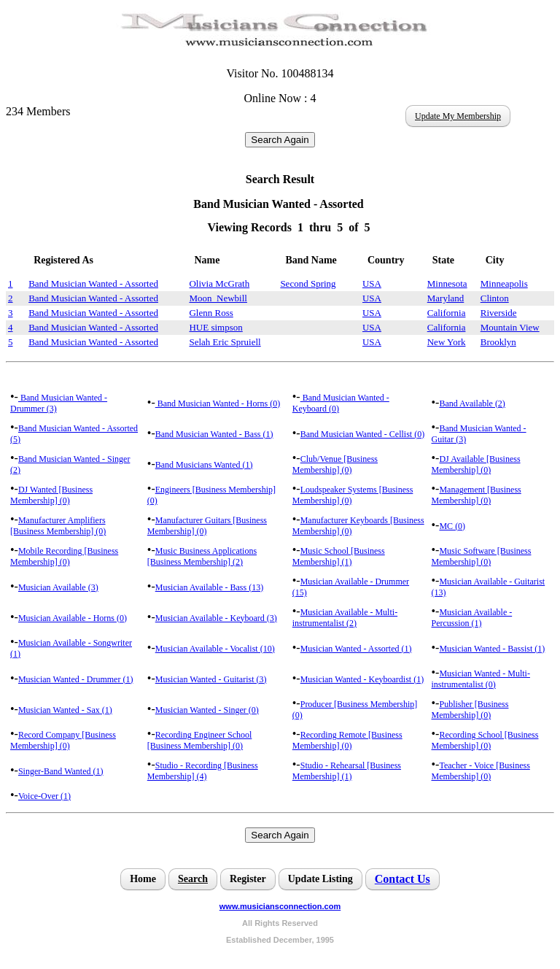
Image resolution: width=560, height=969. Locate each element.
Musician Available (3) (58, 587)
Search (193, 879)
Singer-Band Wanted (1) (61, 771)
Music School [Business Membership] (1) (339, 556)
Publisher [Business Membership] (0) (470, 710)
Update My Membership (458, 116)
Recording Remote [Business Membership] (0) (347, 740)
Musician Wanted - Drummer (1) (75, 679)
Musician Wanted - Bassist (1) (492, 649)
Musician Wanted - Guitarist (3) (211, 679)
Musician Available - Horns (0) (73, 618)
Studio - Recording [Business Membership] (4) (203, 771)
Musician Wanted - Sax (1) (65, 710)
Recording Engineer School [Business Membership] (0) (200, 740)
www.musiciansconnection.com (280, 906)
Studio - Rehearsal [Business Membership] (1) (347, 771)
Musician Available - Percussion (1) (472, 618)
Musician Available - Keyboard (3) (216, 618)
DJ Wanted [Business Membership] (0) (51, 495)
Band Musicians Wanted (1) (204, 465)
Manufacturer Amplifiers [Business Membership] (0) (58, 526)
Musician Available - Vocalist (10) (215, 649)
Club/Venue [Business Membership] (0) (335, 464)
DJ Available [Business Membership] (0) (476, 464)
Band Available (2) (472, 404)
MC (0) (452, 526)
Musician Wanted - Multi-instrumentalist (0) (481, 679)
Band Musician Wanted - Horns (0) (218, 404)
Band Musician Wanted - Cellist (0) (362, 434)
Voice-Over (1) (44, 796)
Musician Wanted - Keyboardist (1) (362, 679)
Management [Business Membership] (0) (477, 495)
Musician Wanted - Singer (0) (207, 710)
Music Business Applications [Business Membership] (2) (202, 556)
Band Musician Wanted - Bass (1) (214, 434)
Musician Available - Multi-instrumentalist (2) (345, 618)
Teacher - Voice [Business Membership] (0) (481, 771)
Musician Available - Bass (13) (209, 587)
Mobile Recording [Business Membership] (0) (64, 556)
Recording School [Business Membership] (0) (485, 740)
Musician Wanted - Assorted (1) (356, 649)
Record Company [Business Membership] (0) (63, 740)
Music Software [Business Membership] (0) (482, 556)
